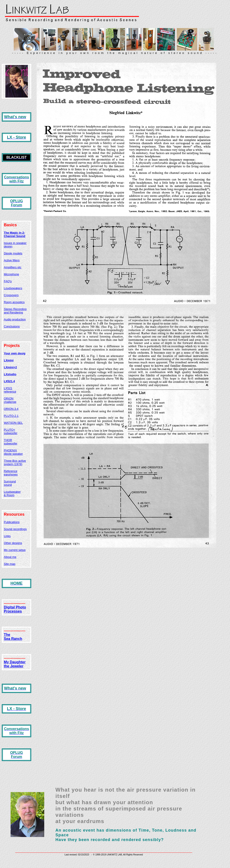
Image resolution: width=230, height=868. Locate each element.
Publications (12, 522)
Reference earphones (11, 473)
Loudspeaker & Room (12, 493)
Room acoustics (14, 302)
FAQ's (8, 281)
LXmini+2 (10, 367)
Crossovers (11, 295)
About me (10, 557)
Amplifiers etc (13, 267)
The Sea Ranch (13, 637)
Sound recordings (15, 529)
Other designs (13, 543)
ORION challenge (10, 400)
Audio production (15, 319)
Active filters (12, 260)
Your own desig (15, 353)
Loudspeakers (13, 288)
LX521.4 (9, 381)
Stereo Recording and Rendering (15, 311)
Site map (10, 564)
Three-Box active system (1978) (15, 462)
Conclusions (12, 326)
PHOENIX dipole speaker (13, 452)
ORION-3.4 (11, 409)
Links (7, 536)
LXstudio (10, 374)
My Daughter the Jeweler (15, 664)
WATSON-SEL (13, 423)
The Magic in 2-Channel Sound (14, 234)
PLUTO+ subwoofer (11, 431)
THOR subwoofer (11, 442)
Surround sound (10, 483)
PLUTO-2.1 (11, 416)
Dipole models (13, 253)
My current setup (15, 550)
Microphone (11, 274)
